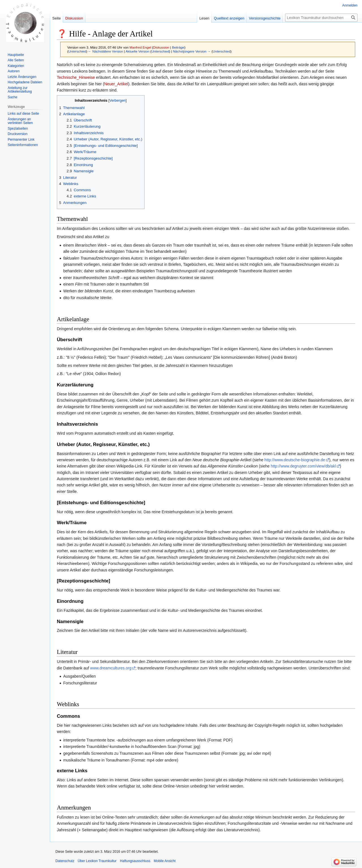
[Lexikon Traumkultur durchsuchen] (321, 18)
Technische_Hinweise (76, 77)
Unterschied (77, 51)
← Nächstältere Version (106, 51)
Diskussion (161, 47)
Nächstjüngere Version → (192, 51)
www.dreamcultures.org (111, 668)
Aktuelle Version (137, 51)
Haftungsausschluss (135, 861)
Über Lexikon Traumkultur (97, 861)
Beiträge (178, 47)
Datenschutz (65, 861)
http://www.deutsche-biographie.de (295, 460)
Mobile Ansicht (164, 861)
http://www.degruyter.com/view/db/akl (303, 466)
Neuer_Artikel (116, 84)
